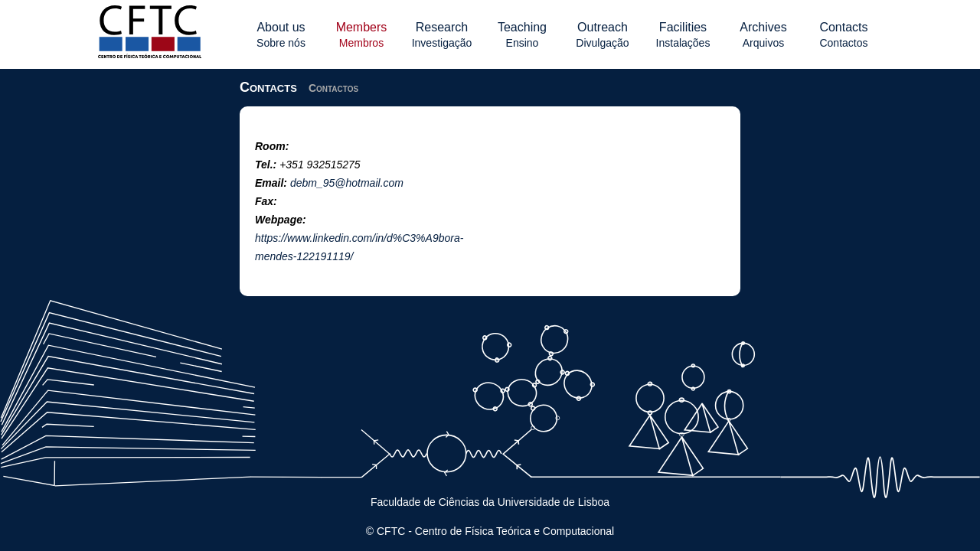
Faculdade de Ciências (425, 502)
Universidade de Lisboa (554, 502)
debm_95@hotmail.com (347, 183)
